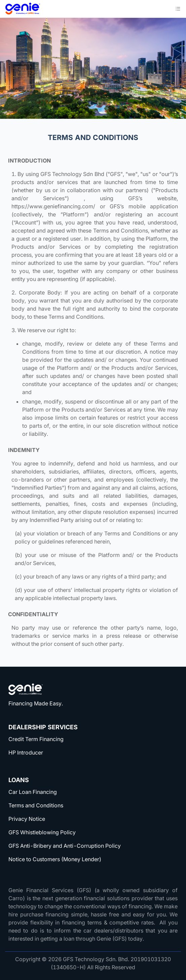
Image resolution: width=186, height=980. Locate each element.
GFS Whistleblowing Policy (42, 832)
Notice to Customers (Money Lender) (55, 859)
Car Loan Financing (33, 792)
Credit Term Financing (36, 739)
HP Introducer (26, 753)
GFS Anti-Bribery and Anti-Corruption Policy (65, 846)
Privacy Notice (27, 819)
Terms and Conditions (36, 805)
